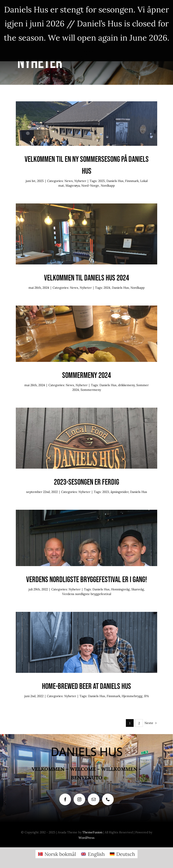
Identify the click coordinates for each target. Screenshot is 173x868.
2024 (107, 288)
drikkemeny (126, 385)
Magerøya (73, 185)
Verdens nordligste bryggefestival (87, 594)
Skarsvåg (138, 589)
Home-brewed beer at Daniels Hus (86, 686)
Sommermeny (91, 390)
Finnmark (132, 181)
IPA (146, 696)
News (69, 181)
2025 (102, 181)
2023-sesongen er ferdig (86, 482)
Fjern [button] (86, 52)
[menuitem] (57, 854)
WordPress (86, 838)
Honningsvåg (120, 589)
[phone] (108, 799)
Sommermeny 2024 (86, 375)
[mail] (94, 799)
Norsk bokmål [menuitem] (60, 854)
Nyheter (80, 181)
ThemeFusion (92, 832)
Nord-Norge (90, 185)
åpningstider (120, 492)
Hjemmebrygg (132, 696)
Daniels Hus (115, 181)
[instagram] (79, 799)
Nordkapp (108, 185)
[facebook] (65, 799)
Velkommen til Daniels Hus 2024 (86, 278)
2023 (106, 492)
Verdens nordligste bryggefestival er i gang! (87, 580)
